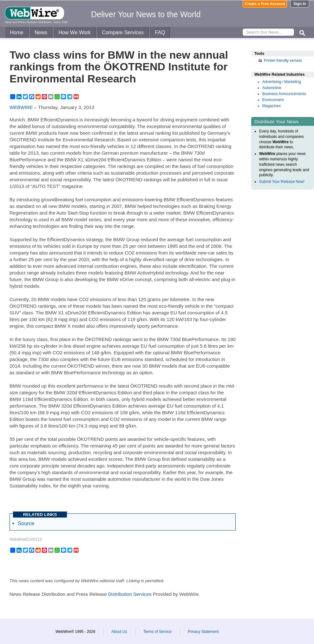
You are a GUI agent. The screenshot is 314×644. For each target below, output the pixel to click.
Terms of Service (157, 632)
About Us (119, 632)
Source (26, 523)
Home (17, 32)
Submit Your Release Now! (282, 182)
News (41, 32)
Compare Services (123, 32)
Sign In (300, 4)
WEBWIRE (21, 107)
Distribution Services (130, 594)
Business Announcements (284, 94)
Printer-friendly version (283, 61)
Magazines (271, 106)
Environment (273, 100)
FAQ (160, 32)
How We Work (75, 32)
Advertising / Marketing (282, 82)
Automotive (272, 88)
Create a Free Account (265, 4)
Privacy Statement (203, 632)
